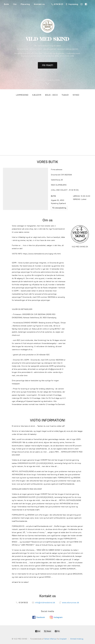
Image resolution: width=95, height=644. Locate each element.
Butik (6, 4)
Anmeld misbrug (77, 639)
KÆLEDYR (37, 95)
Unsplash (63, 639)
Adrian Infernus (50, 639)
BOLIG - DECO (51, 95)
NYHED (76, 95)
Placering (25, 4)
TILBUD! (65, 95)
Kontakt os (39, 4)
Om (15, 4)
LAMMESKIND (22, 95)
